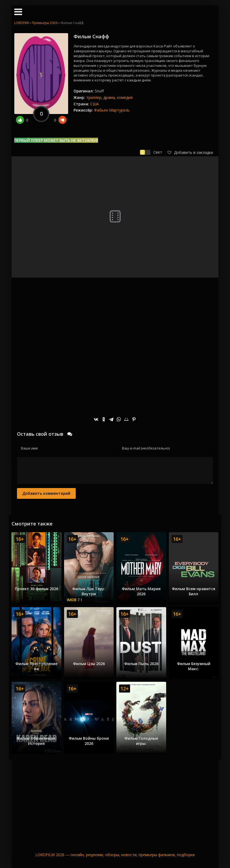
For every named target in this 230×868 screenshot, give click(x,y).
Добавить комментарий (46, 493)
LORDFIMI (22, 23)
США (95, 104)
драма (109, 97)
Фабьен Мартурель (112, 110)
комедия (125, 97)
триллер (94, 97)
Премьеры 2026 (45, 23)
